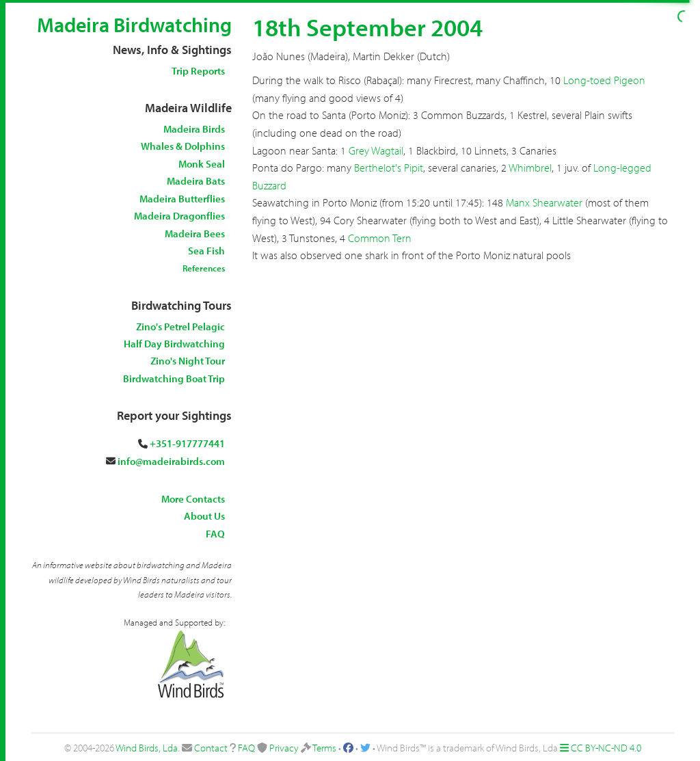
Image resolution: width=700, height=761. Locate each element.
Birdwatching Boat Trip (174, 378)
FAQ (215, 534)
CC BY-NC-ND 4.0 (606, 748)
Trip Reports (198, 71)
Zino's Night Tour (188, 361)
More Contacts (193, 499)
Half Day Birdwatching (174, 344)
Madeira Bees (195, 233)
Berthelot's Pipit (389, 168)
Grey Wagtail (376, 150)
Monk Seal (202, 164)
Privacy (284, 748)
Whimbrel (530, 168)
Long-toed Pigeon (604, 80)
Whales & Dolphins (183, 146)
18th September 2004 (367, 27)
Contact (211, 748)
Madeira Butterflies (182, 199)
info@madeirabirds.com (171, 461)
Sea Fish (206, 251)
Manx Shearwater (544, 202)
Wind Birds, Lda (147, 748)
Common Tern (380, 238)
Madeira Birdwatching (134, 25)
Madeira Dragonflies (179, 216)
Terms (324, 748)
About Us (204, 516)
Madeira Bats (196, 181)
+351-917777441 (187, 443)
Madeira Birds (194, 129)
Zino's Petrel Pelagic (180, 326)
